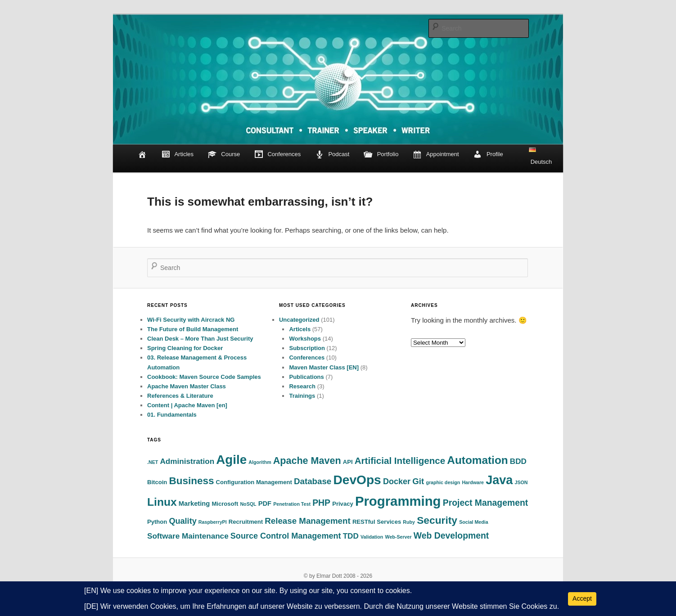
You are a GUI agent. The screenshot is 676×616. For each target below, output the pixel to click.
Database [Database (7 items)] (313, 481)
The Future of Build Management (193, 329)
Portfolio (381, 155)
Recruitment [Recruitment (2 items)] (246, 522)
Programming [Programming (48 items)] (398, 501)
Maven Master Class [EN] (324, 367)
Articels (300, 329)
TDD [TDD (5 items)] (351, 536)
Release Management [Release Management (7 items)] (307, 521)
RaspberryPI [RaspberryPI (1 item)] (213, 522)
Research (302, 386)
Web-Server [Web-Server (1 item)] (399, 537)
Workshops (305, 339)
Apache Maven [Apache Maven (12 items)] (307, 461)
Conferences (277, 155)
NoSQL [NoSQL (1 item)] (248, 504)
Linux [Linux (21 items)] (162, 502)
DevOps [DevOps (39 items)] (357, 480)
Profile (488, 155)
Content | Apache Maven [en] (187, 405)
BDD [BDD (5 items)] (518, 461)
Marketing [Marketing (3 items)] (194, 504)
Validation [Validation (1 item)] (372, 537)
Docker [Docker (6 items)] (397, 481)
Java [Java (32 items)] (499, 480)
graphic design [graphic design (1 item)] (443, 482)
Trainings (302, 396)
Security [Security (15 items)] (437, 520)
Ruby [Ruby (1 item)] (409, 522)
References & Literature (180, 396)
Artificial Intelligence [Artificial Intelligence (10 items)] (400, 461)
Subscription (307, 348)
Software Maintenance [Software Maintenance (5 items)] (188, 536)
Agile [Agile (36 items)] (231, 460)
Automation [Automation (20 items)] (477, 460)
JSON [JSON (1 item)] (521, 482)
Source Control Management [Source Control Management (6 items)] (286, 536)
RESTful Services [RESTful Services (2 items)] (377, 522)
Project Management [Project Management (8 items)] (486, 503)
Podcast (332, 155)
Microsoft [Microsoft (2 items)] (225, 504)
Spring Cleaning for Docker (185, 348)
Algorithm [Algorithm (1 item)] (260, 462)
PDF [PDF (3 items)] (265, 504)
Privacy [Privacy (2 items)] (343, 504)
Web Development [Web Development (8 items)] (451, 535)
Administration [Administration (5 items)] (187, 461)
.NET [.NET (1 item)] (153, 462)
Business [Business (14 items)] (192, 481)
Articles (177, 155)
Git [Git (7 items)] (418, 481)
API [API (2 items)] (348, 462)
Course (224, 155)
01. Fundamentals (172, 415)
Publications (306, 377)
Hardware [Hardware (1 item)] (473, 482)
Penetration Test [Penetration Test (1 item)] (292, 504)
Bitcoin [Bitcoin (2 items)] (157, 482)
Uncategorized (299, 320)
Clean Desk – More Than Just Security (200, 339)
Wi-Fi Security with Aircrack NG (191, 320)
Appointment (436, 155)
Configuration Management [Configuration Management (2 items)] (254, 482)
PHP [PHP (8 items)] (321, 503)
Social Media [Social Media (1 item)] (474, 522)
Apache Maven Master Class (187, 386)
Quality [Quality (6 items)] (183, 521)
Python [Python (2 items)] (157, 522)
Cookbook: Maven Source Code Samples (204, 377)
